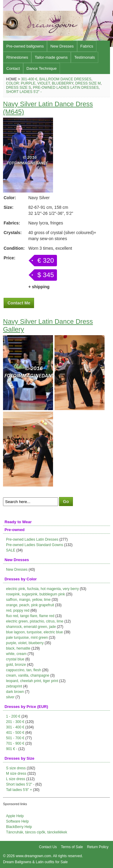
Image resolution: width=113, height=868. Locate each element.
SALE (11, 550)
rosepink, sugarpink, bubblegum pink (35, 594)
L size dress (16, 779)
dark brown (15, 692)
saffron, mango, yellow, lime (28, 600)
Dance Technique (42, 68)
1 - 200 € (13, 716)
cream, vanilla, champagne (28, 675)
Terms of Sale (72, 847)
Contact (13, 68)
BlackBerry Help (19, 827)
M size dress (16, 774)
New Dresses (62, 46)
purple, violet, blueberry (25, 643)
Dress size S (19, 88)
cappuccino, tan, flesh (24, 670)
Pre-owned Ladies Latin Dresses (66, 88)
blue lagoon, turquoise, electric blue (35, 632)
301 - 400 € (15, 727)
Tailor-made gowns (51, 57)
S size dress (16, 768)
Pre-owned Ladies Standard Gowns (35, 545)
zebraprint (14, 686)
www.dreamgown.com (33, 856)
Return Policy (98, 847)
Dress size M (88, 83)
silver (10, 697)
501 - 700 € (15, 738)
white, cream (16, 654)
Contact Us (48, 847)
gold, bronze (16, 665)
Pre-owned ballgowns (25, 46)
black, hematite (18, 648)
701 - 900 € (15, 743)
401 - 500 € (15, 733)
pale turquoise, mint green (27, 638)
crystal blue (15, 659)
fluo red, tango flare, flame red (30, 616)
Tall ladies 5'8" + (19, 790)
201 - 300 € (15, 722)
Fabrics (87, 46)
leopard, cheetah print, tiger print (32, 681)
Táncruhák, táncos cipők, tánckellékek (37, 832)
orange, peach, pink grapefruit (30, 605)
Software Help (17, 821)
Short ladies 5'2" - (24, 92)
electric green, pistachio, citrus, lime (35, 621)
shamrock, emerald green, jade (31, 627)
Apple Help (15, 816)
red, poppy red (18, 610)
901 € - (12, 749)
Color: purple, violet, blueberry (40, 83)
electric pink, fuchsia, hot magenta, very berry (42, 589)
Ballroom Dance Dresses (65, 79)
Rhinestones (17, 57)
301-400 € (29, 79)
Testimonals (85, 57)
